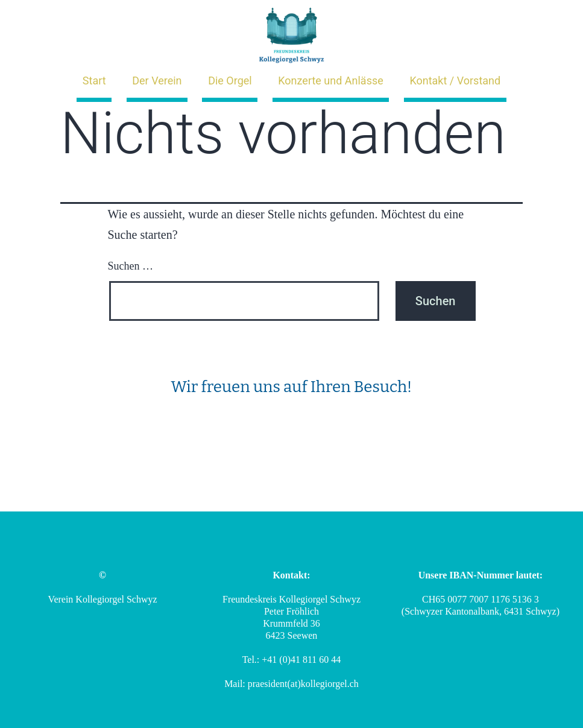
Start (94, 81)
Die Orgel (230, 81)
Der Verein (157, 81)
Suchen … (131, 266)
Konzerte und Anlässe (331, 81)
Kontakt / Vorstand (455, 81)
